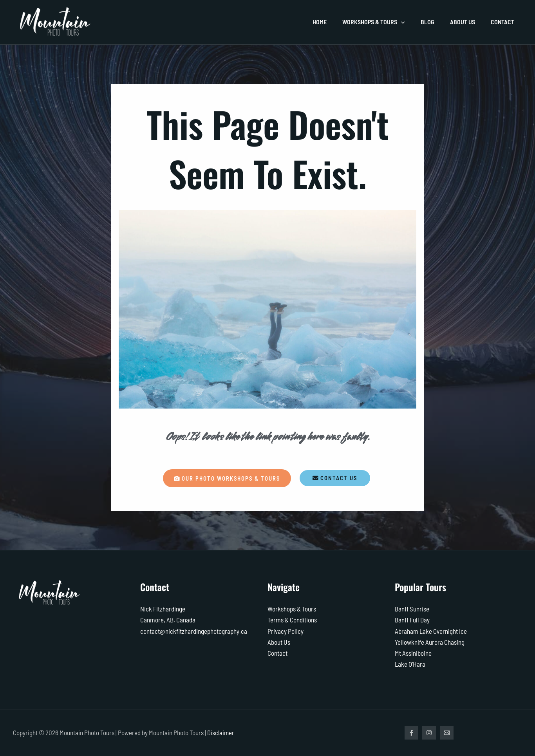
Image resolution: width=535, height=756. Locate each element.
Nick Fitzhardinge (163, 609)
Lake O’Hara (410, 664)
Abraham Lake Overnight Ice (431, 631)
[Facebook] (411, 733)
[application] (412, 22)
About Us (279, 642)
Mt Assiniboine (413, 653)
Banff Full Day (412, 620)
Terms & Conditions (292, 620)
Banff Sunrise (412, 609)
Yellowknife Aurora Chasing (430, 642)
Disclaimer (221, 732)
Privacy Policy (286, 631)
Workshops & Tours (292, 609)
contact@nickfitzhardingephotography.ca (194, 631)
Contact (277, 653)
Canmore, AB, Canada (168, 620)
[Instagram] (431, 733)
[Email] (451, 733)
